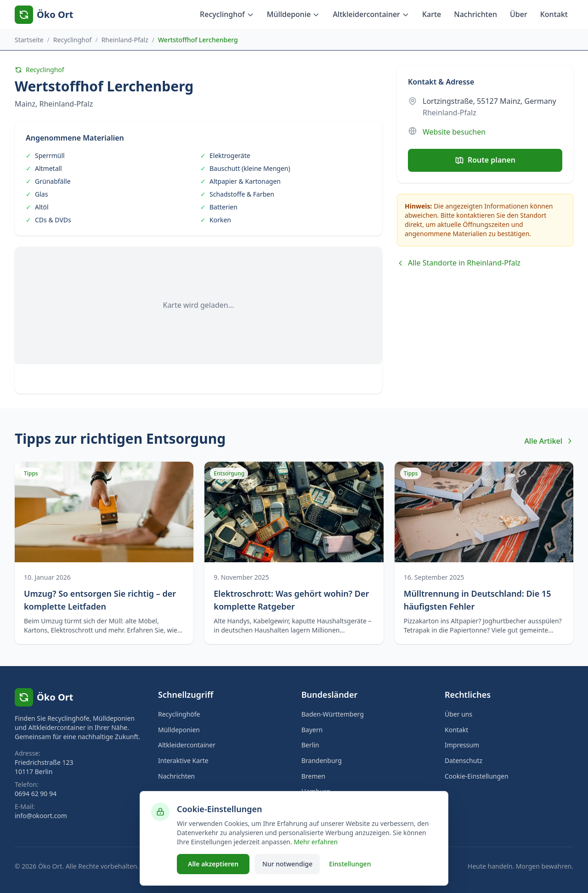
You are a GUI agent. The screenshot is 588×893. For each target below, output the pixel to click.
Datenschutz (464, 760)
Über (519, 14)
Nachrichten (475, 14)
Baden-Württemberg (333, 714)
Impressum (462, 745)
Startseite (29, 40)
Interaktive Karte (183, 760)
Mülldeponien (179, 730)
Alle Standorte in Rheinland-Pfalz (459, 263)
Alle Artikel (549, 441)
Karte (432, 14)
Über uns (458, 714)
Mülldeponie (294, 14)
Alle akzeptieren (213, 864)
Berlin (310, 745)
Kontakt (554, 14)
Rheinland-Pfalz (125, 40)
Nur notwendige (287, 864)
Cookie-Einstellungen (477, 776)
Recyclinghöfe (179, 714)
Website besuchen (454, 132)
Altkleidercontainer (371, 14)
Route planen (485, 160)
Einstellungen (350, 864)
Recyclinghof (227, 14)
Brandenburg (322, 760)
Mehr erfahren (316, 842)
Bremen (313, 776)
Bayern (312, 730)
